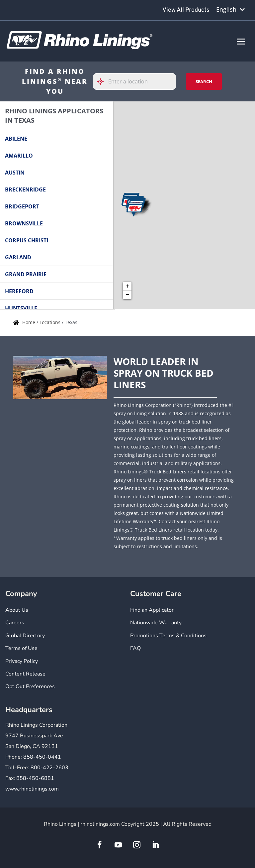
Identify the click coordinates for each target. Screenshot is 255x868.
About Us (17, 610)
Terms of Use (21, 648)
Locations (51, 322)
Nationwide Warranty (156, 623)
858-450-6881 (35, 778)
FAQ (135, 648)
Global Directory (25, 636)
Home (29, 322)
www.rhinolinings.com (32, 789)
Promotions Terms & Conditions (168, 636)
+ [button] (127, 286)
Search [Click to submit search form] (204, 81)
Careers (15, 623)
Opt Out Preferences (30, 686)
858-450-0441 (42, 757)
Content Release (25, 674)
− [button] (127, 295)
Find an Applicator (152, 610)
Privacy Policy (22, 661)
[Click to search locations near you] (103, 82)
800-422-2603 (49, 768)
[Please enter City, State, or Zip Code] (134, 81)
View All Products (186, 10)
